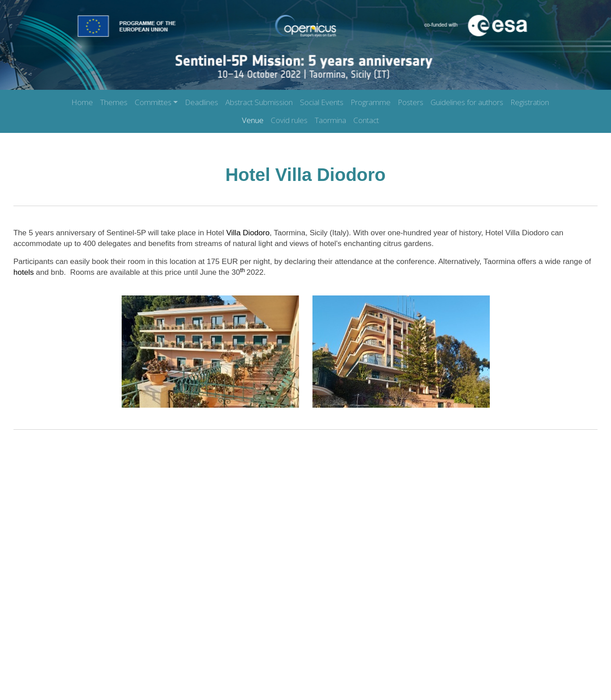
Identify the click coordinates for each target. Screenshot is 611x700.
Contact (366, 120)
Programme (371, 102)
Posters (411, 102)
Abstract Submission (259, 102)
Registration (530, 102)
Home (82, 102)
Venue (253, 120)
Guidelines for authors (467, 102)
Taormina (330, 120)
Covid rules (289, 120)
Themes (114, 102)
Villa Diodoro (248, 233)
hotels (25, 272)
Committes (153, 102)
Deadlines (202, 102)
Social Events (322, 102)
